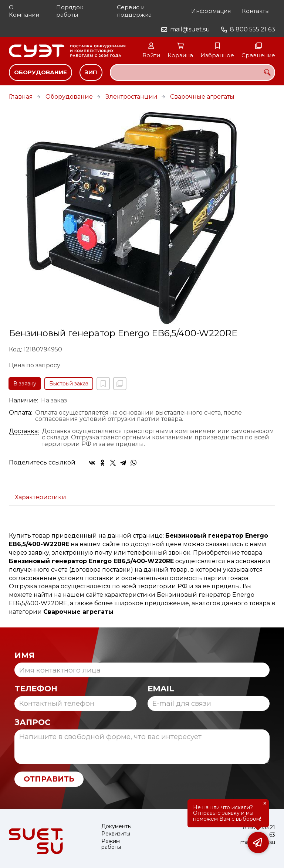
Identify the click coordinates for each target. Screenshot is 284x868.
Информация (211, 11)
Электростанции (131, 97)
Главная (21, 97)
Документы (116, 826)
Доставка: (24, 431)
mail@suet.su (190, 29)
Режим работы (111, 844)
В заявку (25, 384)
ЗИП (91, 72)
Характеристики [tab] (40, 497)
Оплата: (21, 413)
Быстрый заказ (69, 384)
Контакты (256, 11)
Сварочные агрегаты (202, 97)
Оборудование (40, 72)
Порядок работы (70, 11)
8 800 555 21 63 (253, 29)
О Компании (24, 11)
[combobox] (192, 72)
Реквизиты (116, 834)
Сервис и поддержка (134, 11)
